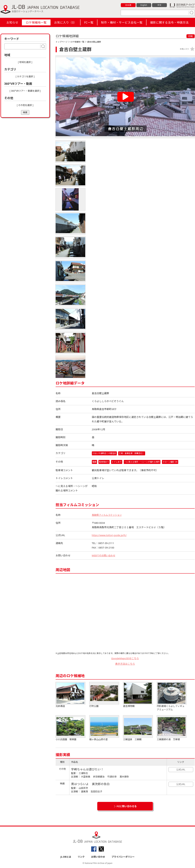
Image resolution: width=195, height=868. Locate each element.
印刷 (191, 36)
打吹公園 (104, 695)
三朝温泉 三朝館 (138, 728)
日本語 (128, 5)
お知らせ (12, 22)
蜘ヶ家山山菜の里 (104, 728)
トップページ (62, 42)
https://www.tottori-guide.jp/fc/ (110, 535)
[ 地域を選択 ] (25, 62)
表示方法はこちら (125, 664)
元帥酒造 (70, 695)
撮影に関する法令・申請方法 (169, 22)
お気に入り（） (65, 22)
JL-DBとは (66, 857)
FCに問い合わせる (127, 806)
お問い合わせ (98, 857)
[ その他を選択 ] (25, 105)
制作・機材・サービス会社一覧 (122, 22)
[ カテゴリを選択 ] (25, 76)
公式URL (181, 770)
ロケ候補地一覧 (36, 22)
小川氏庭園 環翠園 (70, 728)
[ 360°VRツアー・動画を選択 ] (25, 91)
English (144, 5)
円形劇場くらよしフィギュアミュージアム (172, 697)
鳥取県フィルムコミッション (108, 515)
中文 (159, 5)
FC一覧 (89, 22)
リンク (81, 857)
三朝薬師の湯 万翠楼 (172, 728)
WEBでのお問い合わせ (104, 556)
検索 (25, 112)
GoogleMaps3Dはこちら (125, 658)
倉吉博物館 (138, 695)
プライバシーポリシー (123, 857)
